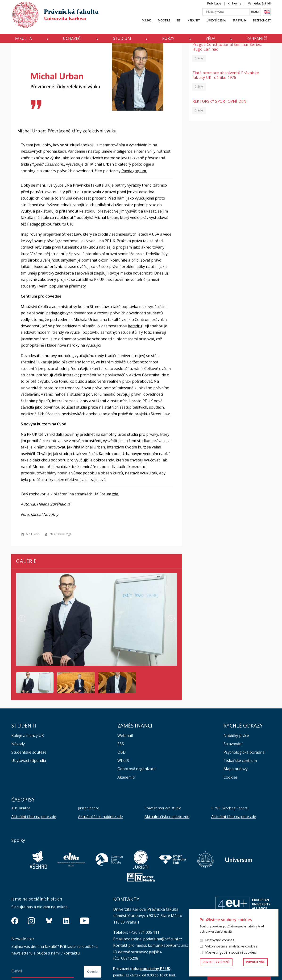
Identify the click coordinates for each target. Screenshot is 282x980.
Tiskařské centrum (240, 804)
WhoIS (123, 804)
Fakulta (23, 41)
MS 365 (147, 25)
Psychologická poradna (244, 795)
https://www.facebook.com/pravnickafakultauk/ (15, 964)
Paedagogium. (134, 214)
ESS (121, 787)
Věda (211, 41)
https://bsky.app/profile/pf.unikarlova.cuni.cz (49, 964)
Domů (13, 53)
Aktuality (26, 52)
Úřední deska (216, 25)
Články (199, 101)
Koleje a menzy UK (28, 779)
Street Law (71, 277)
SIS (178, 25)
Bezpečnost (262, 25)
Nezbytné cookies (220, 940)
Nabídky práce (236, 779)
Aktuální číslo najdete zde (34, 860)
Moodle (164, 25)
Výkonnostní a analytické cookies (231, 946)
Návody (18, 787)
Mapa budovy (236, 812)
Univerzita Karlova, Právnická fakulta (146, 952)
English (267, 17)
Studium (122, 41)
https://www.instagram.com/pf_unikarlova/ (31, 964)
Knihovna (235, 8)
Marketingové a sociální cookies (231, 952)
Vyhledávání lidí (259, 8)
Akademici (126, 820)
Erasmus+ (239, 25)
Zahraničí (257, 41)
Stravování (233, 787)
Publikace (214, 8)
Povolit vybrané (216, 962)
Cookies (231, 820)
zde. (115, 537)
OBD (122, 795)
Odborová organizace (137, 812)
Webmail (125, 779)
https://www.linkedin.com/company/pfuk (67, 964)
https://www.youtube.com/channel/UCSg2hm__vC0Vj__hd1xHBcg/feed (84, 964)
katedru (135, 369)
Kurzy (168, 41)
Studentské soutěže (29, 795)
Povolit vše (255, 962)
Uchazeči (72, 41)
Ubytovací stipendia (29, 804)
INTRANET (193, 25)
